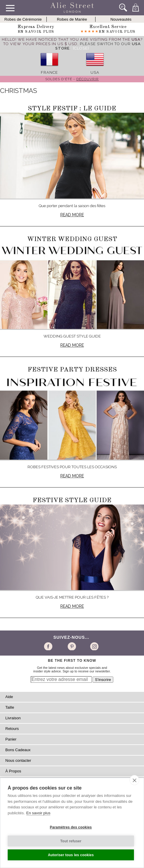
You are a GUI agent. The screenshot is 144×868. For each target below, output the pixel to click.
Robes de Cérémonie (23, 19)
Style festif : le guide (72, 109)
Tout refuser (71, 841)
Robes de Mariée (72, 19)
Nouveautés (121, 19)
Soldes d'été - (72, 79)
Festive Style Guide (72, 500)
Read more (72, 215)
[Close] (81, 48)
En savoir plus (38, 813)
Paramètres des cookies (71, 827)
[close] (134, 780)
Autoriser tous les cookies (71, 855)
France (49, 72)
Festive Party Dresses (72, 370)
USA (95, 72)
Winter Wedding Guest (72, 239)
